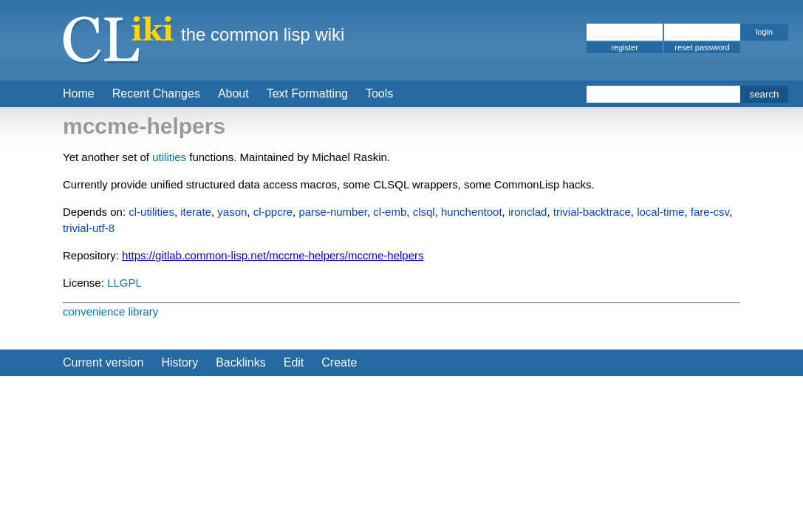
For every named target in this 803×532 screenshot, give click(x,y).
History (180, 362)
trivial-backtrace (592, 212)
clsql (424, 212)
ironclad (528, 212)
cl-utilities (151, 212)
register (625, 47)
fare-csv (710, 212)
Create (339, 362)
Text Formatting (307, 93)
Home (79, 93)
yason (232, 212)
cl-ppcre (273, 212)
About (233, 93)
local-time (660, 212)
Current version (103, 362)
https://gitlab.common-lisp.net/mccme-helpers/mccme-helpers (273, 255)
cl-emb (390, 212)
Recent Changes (156, 93)
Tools (379, 93)
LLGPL (124, 283)
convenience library (110, 311)
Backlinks (241, 362)
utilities (169, 157)
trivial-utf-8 (89, 228)
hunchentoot (472, 212)
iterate (196, 212)
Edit (294, 362)
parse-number (333, 212)
